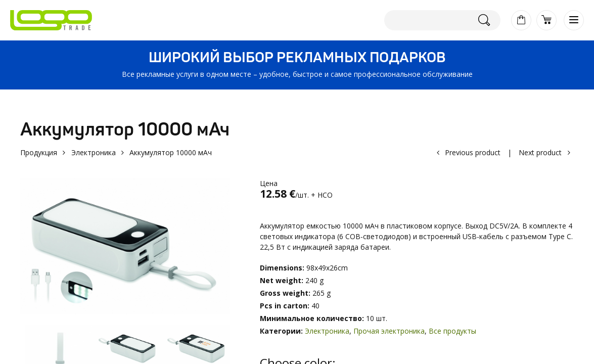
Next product (540, 152)
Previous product (473, 152)
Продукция (39, 152)
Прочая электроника (389, 331)
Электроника (94, 152)
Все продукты (452, 331)
